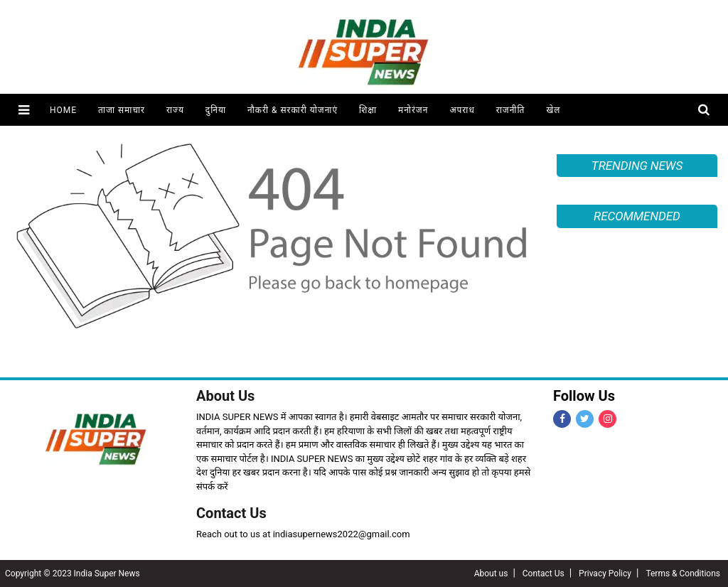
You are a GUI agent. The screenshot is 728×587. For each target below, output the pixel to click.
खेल (553, 110)
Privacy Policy (605, 573)
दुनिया (216, 110)
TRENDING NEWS (637, 166)
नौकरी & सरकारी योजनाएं (293, 110)
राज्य (175, 110)
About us (491, 573)
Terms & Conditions (683, 573)
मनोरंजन (413, 110)
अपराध (462, 110)
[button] (24, 110)
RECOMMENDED (637, 216)
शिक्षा (368, 110)
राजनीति (511, 110)
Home (63, 110)
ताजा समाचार (122, 110)
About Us (225, 396)
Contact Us (231, 513)
